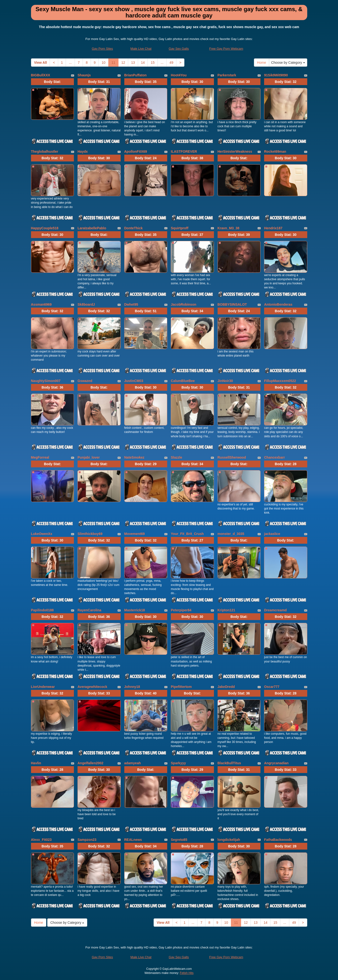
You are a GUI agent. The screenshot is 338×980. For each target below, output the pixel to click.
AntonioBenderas (278, 304)
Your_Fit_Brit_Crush (187, 534)
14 (143, 63)
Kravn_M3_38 (228, 228)
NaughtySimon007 (46, 381)
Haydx (83, 151)
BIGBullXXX (41, 75)
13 (133, 63)
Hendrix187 (273, 228)
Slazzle (177, 457)
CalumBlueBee (183, 381)
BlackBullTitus (229, 763)
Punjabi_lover (89, 457)
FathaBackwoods (278, 840)
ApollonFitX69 (136, 151)
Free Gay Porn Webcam (226, 49)
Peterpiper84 (181, 610)
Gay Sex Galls (179, 49)
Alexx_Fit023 (41, 840)
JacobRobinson (184, 304)
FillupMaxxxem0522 (280, 381)
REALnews (133, 840)
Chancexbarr (275, 457)
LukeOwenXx (42, 534)
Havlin (36, 763)
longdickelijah (229, 840)
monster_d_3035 (231, 534)
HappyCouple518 (45, 228)
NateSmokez (134, 457)
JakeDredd (226, 687)
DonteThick (134, 228)
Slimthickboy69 (90, 534)
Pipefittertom (181, 687)
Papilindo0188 (42, 610)
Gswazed (85, 381)
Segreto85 (179, 840)
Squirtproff (180, 228)
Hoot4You (179, 75)
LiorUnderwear (43, 687)
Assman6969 (41, 304)
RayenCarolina (89, 610)
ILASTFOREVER (184, 151)
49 (172, 63)
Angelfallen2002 (90, 763)
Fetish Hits (187, 973)
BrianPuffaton (136, 75)
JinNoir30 (225, 381)
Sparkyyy (178, 763)
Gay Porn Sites (102, 49)
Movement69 (135, 534)
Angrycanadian (276, 763)
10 (103, 63)
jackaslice (272, 534)
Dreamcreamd (275, 610)
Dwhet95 (131, 304)
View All (41, 63)
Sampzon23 (87, 840)
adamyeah (133, 763)
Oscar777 (272, 687)
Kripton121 (226, 610)
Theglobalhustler (45, 151)
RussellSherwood (232, 457)
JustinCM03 (134, 381)
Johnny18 (132, 687)
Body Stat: (52, 82)
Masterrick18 (135, 610)
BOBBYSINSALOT (232, 304)
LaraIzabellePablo (92, 228)
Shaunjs (84, 75)
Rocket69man (275, 151)
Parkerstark (227, 75)
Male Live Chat (141, 49)
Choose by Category (288, 63)
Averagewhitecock (92, 687)
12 (123, 63)
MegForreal (40, 457)
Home (262, 63)
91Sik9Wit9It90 (276, 75)
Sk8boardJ (86, 304)
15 (153, 63)
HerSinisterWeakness (235, 151)
